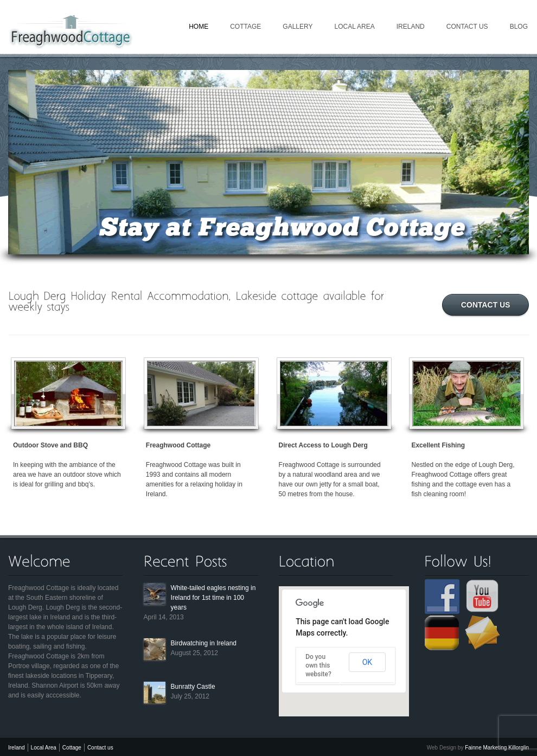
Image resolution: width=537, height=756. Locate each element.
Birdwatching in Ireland (204, 643)
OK (367, 662)
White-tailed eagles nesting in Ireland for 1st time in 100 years (213, 598)
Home (199, 27)
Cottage (245, 27)
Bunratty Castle (193, 687)
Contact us (467, 27)
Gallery (298, 27)
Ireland (411, 27)
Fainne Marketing (486, 748)
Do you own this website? (318, 665)
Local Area (354, 27)
